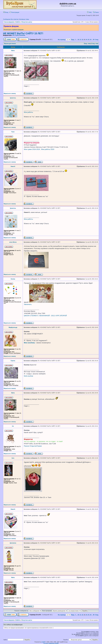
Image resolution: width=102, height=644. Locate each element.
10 (78, 40)
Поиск (96, 12)
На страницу (62, 40)
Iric (13, 35)
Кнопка (13, 279)
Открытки (33, 446)
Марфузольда (13, 327)
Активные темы (24, 19)
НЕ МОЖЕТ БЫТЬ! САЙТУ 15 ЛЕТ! (23, 33)
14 (87, 40)
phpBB (43, 642)
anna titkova (13, 242)
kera (13, 458)
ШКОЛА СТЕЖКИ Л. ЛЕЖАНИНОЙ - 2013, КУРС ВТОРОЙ (45, 316)
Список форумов (9, 22)
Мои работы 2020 (48, 149)
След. (97, 40)
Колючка (22, 35)
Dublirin (18, 22)
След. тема (95, 44)
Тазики (39, 446)
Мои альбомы (29, 343)
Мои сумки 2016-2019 (32, 149)
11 (80, 40)
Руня (17, 35)
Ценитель (13, 98)
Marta (13, 51)
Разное (27, 446)
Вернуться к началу (10, 93)
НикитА (13, 166)
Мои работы (28, 112)
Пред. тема (87, 44)
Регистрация (14, 12)
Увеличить (28, 304)
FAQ (89, 12)
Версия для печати (10, 44)
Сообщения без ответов (11, 19)
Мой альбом (28, 376)
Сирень (13, 361)
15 (89, 40)
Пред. (73, 40)
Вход (6, 12)
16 (91, 40)
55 (94, 40)
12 (82, 40)
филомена (13, 543)
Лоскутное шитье (27, 22)
